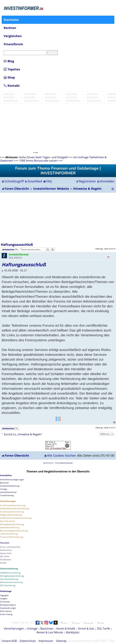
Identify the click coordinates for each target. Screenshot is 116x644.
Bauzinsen (47, 629)
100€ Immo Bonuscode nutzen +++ (41, 161)
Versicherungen (14, 629)
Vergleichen (13, 36)
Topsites (12, 69)
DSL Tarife (103, 629)
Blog (9, 61)
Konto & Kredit (66, 629)
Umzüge (32, 629)
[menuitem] (33, 181)
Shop (9, 77)
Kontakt (12, 86)
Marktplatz (73, 632)
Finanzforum (13, 44)
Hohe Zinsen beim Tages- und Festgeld (43, 157)
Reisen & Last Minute (50, 632)
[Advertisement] (58, 218)
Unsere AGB (9, 641)
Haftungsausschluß (17, 245)
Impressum (46, 641)
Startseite (11, 20)
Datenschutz (28, 641)
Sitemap (61, 641)
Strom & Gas (86, 629)
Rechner (10, 28)
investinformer (19, 254)
